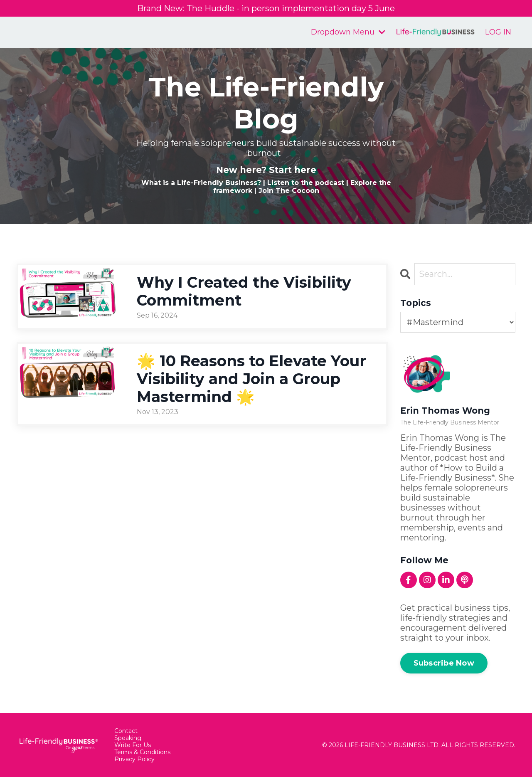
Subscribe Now (444, 663)
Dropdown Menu (348, 32)
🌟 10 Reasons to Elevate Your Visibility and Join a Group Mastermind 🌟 (251, 379)
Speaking (128, 738)
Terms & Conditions (142, 752)
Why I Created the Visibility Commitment (244, 291)
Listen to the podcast (306, 183)
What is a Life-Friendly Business (199, 183)
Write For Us (133, 745)
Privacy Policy (134, 759)
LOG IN (498, 32)
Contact (126, 731)
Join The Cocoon (289, 191)
